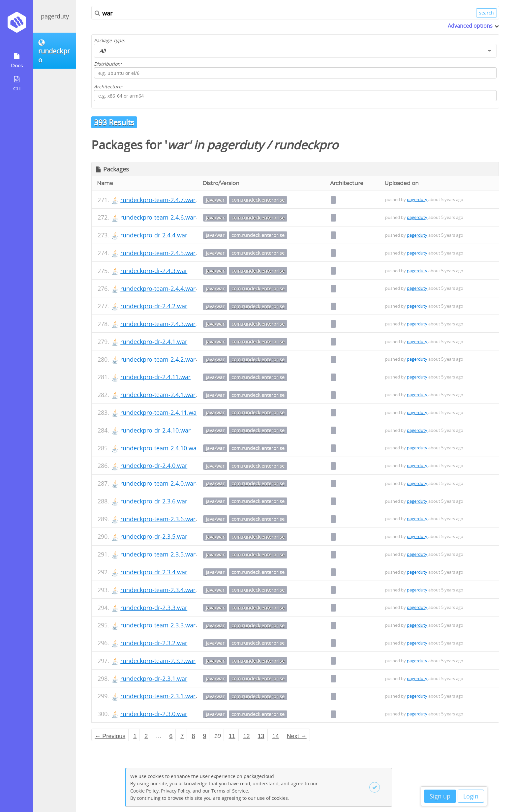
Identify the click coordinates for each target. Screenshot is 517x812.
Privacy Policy (176, 791)
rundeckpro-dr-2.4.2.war (154, 306)
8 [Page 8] (193, 736)
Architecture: (108, 87)
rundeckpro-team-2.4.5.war (158, 253)
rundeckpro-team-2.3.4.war (158, 590)
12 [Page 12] (247, 736)
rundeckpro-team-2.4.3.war (158, 324)
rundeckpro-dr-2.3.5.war (154, 536)
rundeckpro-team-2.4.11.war (160, 412)
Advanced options (470, 26)
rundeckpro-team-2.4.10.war (160, 448)
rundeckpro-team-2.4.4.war (158, 288)
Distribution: (108, 64)
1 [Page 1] (135, 736)
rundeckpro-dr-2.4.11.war (155, 377)
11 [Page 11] (232, 736)
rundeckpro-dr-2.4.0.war (154, 466)
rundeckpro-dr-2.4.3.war (154, 271)
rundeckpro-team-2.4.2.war (158, 359)
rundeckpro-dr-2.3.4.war (154, 572)
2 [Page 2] (146, 736)
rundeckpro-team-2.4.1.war (158, 395)
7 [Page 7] (182, 736)
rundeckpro (306, 145)
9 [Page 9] (204, 736)
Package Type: (109, 40)
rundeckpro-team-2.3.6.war (158, 519)
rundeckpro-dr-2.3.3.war (154, 608)
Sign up (440, 796)
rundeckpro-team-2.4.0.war (158, 483)
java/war (215, 200)
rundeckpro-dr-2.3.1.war (154, 678)
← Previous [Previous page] (110, 736)
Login (471, 796)
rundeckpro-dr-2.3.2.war (154, 643)
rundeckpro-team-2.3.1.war (158, 696)
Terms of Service (230, 791)
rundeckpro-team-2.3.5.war (158, 554)
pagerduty (55, 16)
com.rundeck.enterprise (258, 200)
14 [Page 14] (276, 736)
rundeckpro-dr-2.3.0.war (154, 714)
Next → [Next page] (297, 736)
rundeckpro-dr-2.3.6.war (154, 501)
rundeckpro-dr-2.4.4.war (154, 235)
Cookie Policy (144, 791)
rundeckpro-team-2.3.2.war (158, 661)
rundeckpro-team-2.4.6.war (158, 217)
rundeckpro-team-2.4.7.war (158, 200)
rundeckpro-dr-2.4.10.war (155, 430)
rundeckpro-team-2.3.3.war (158, 625)
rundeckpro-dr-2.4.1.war (154, 342)
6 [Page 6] (171, 736)
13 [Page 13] (261, 736)
